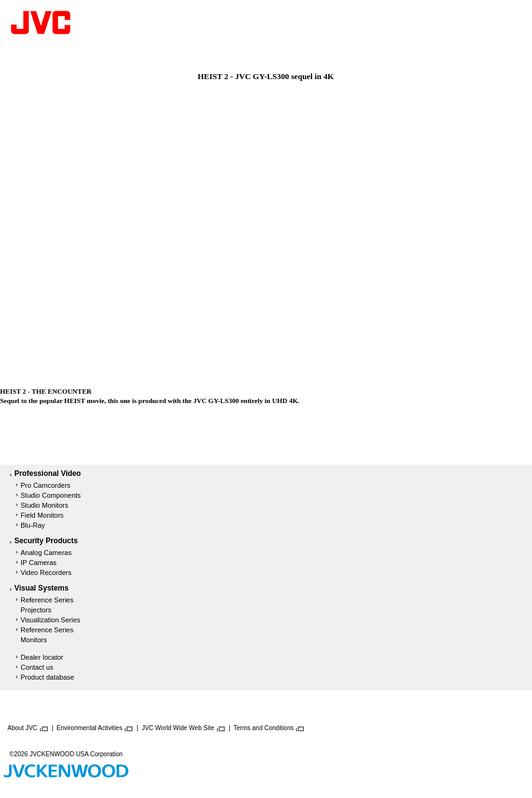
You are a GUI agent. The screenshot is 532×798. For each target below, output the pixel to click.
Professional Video (48, 474)
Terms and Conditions (264, 728)
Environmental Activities (90, 728)
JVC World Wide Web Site (178, 728)
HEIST (74, 401)
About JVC (22, 728)
